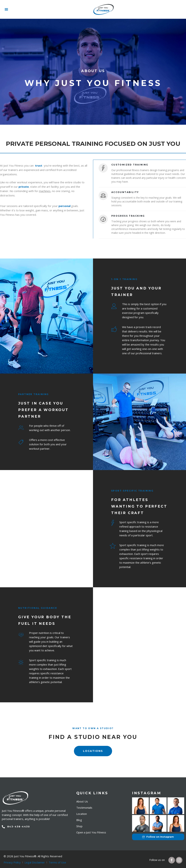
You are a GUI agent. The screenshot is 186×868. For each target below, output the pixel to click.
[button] (6, 9)
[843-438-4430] (3, 827)
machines (45, 191)
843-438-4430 (19, 826)
